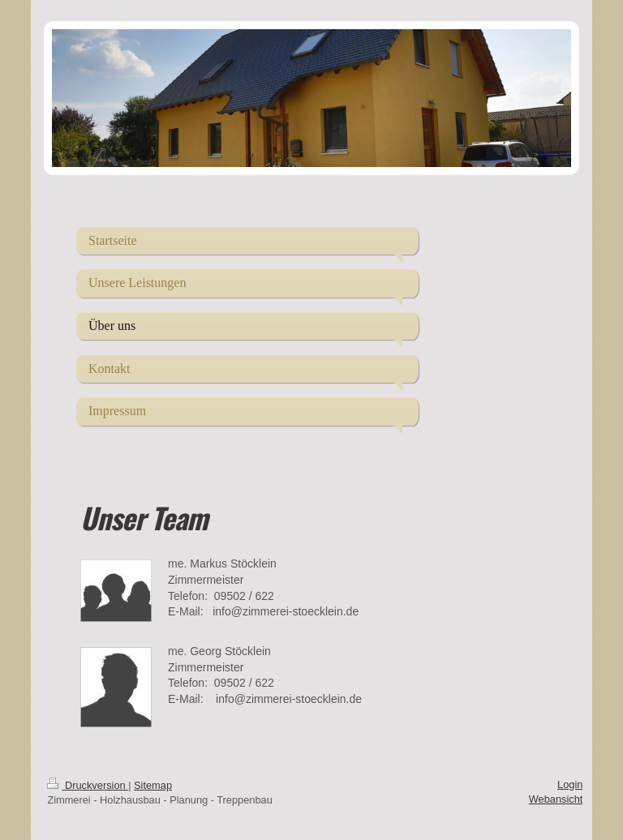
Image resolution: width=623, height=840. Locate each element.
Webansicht (556, 799)
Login (570, 784)
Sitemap (153, 785)
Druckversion (88, 785)
